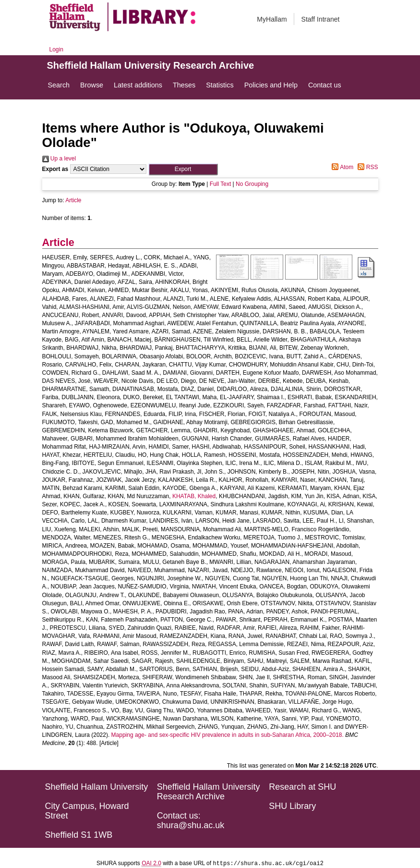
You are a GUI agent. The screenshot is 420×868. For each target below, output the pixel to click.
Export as (55, 169)
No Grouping (252, 184)
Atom (341, 167)
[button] (183, 169)
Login (56, 49)
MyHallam (272, 19)
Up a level (59, 159)
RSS (366, 167)
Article (73, 200)
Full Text (220, 184)
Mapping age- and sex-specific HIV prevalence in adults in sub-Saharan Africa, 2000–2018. (228, 735)
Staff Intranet (321, 19)
